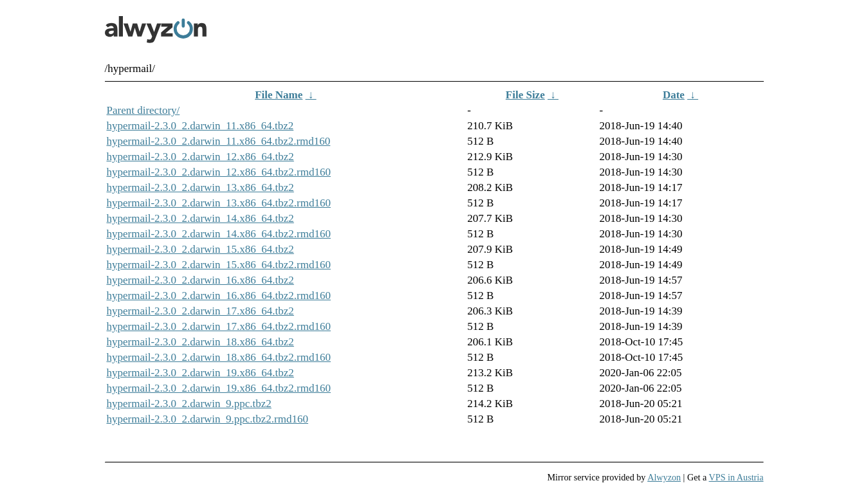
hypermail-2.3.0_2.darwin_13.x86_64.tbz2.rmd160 (219, 203)
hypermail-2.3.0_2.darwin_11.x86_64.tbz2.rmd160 (219, 141)
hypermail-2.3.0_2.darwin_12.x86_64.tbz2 (200, 157)
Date (674, 95)
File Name (279, 95)
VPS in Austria (736, 477)
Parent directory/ (143, 110)
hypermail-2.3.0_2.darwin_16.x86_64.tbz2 (200, 280)
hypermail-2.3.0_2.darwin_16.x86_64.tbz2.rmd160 (219, 296)
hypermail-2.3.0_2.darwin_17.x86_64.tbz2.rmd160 (219, 326)
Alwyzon (664, 477)
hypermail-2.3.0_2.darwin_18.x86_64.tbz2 (200, 342)
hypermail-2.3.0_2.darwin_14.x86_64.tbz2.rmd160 (219, 234)
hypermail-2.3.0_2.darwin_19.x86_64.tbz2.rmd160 (219, 388)
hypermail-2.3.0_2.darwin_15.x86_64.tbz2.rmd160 (219, 265)
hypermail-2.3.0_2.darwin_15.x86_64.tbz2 (200, 249)
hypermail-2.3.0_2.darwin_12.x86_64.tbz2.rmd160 (219, 172)
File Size (525, 95)
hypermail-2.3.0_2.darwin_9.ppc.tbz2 (189, 404)
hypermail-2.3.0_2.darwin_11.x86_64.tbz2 (200, 126)
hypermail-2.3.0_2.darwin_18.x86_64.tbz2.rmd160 (219, 357)
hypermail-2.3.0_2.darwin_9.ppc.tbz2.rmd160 (208, 419)
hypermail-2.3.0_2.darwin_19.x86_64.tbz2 (200, 373)
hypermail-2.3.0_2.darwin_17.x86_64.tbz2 (200, 311)
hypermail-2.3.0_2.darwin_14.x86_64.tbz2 (200, 218)
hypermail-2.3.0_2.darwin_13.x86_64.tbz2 (200, 187)
